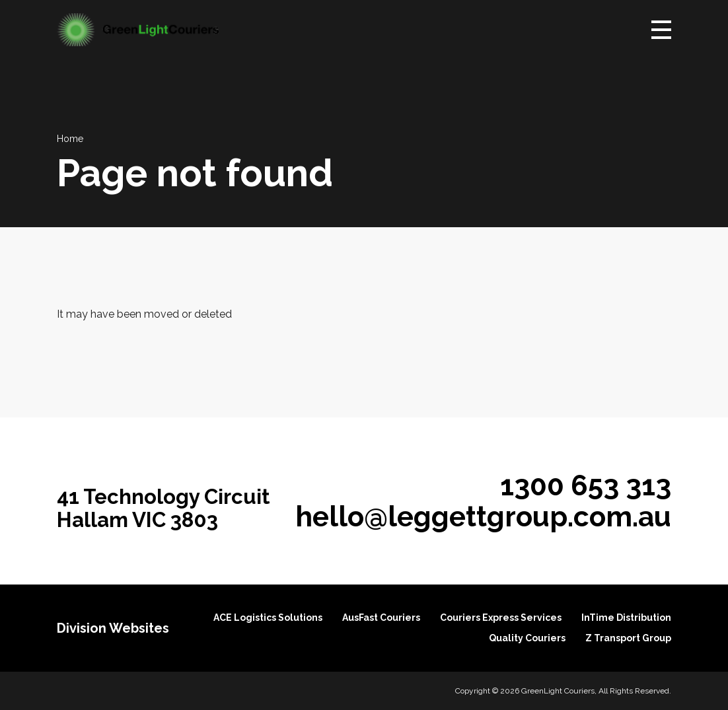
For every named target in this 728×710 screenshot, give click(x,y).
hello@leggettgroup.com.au (483, 516)
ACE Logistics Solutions (268, 618)
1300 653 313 (586, 485)
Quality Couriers (527, 638)
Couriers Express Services (501, 618)
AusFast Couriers (381, 618)
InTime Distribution (626, 618)
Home (70, 139)
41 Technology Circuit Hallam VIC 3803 (164, 508)
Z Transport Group (628, 638)
